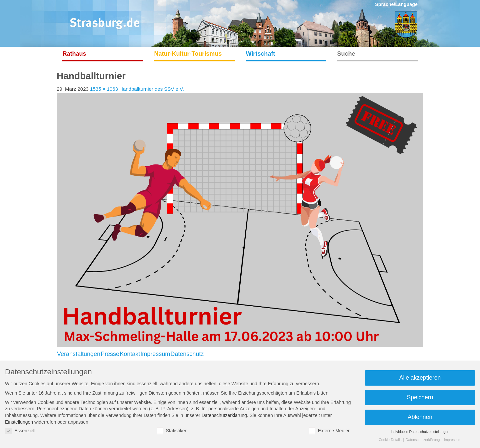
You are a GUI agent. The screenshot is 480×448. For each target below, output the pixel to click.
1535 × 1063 (104, 89)
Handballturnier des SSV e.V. (152, 89)
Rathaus (74, 54)
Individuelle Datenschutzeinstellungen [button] (420, 432)
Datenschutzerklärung (224, 415)
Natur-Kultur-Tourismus (188, 54)
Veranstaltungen (79, 354)
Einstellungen (19, 422)
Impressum (155, 354)
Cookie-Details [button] (390, 440)
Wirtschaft (261, 54)
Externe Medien (330, 431)
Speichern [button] (420, 397)
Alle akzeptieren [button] (420, 378)
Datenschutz (187, 354)
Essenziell (20, 431)
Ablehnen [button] (420, 417)
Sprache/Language (396, 4)
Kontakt (130, 354)
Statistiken (172, 431)
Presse (110, 354)
